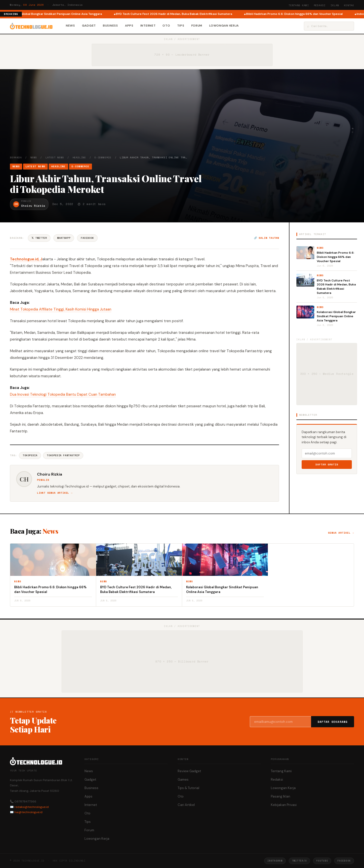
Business (110, 26)
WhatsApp (64, 238)
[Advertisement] (182, 118)
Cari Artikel (186, 805)
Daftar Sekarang (333, 722)
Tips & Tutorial (188, 788)
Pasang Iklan (281, 796)
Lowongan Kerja (224, 26)
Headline (79, 157)
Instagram (275, 861)
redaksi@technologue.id (32, 807)
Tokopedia (30, 455)
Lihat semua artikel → (55, 493)
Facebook (87, 238)
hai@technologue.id (28, 812)
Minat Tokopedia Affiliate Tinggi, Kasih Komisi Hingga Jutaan (61, 309)
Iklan (335, 5)
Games (183, 780)
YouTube (322, 861)
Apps (129, 26)
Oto (166, 26)
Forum (197, 26)
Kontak (349, 5)
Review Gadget (189, 771)
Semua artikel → (341, 533)
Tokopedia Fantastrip (63, 455)
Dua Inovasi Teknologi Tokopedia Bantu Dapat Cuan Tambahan (63, 394)
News (70, 26)
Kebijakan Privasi (284, 805)
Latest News (55, 157)
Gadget (89, 26)
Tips (181, 26)
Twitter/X (299, 861)
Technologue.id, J (26, 259)
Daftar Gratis (327, 465)
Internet (148, 26)
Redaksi (320, 5)
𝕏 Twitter (39, 238)
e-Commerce (103, 157)
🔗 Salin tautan (266, 238)
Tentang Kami (299, 5)
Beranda (16, 157)
